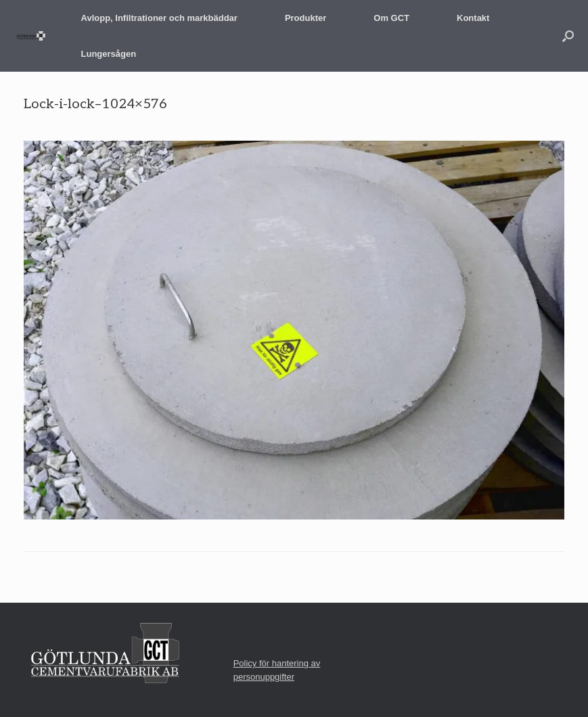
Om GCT (391, 18)
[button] (568, 36)
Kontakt (473, 18)
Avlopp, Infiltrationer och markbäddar (159, 18)
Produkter (306, 18)
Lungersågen (109, 54)
